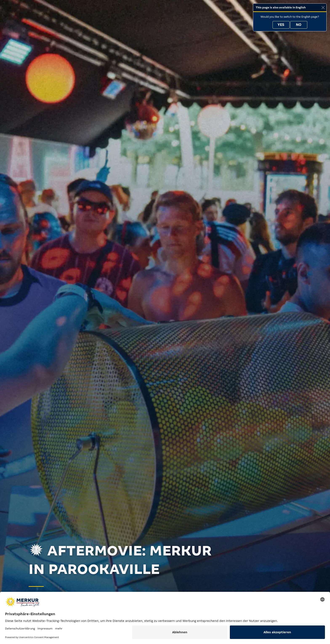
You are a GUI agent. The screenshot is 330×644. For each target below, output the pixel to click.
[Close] (323, 7)
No (299, 25)
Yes (281, 25)
